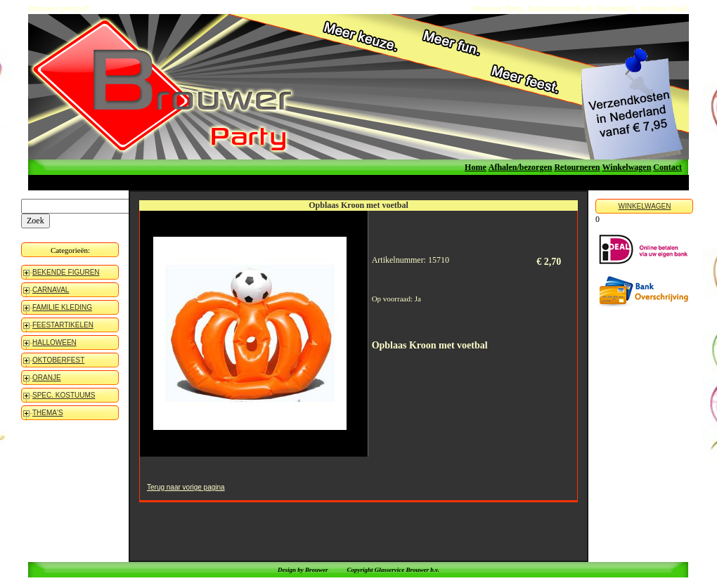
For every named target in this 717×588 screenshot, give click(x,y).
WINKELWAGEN (644, 206)
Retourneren (577, 167)
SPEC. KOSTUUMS (64, 395)
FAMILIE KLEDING (62, 307)
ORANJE (47, 378)
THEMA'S (48, 413)
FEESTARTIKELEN (63, 325)
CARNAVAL (51, 290)
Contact (667, 167)
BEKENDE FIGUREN (66, 272)
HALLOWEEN (54, 342)
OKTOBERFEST (58, 360)
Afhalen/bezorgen (521, 167)
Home (476, 167)
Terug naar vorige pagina (186, 487)
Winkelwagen (627, 167)
